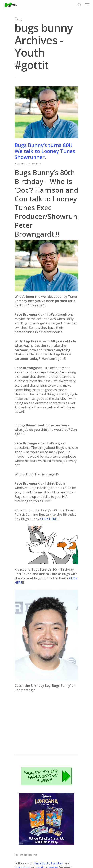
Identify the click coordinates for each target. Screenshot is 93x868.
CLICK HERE (48, 519)
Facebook (42, 863)
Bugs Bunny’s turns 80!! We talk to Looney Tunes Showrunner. (45, 151)
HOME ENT (21, 163)
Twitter (57, 863)
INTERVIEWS (34, 163)
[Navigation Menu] (87, 5)
